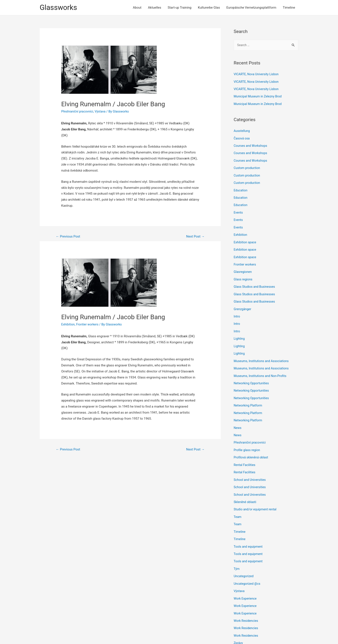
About (137, 8)
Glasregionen (243, 269)
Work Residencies (246, 611)
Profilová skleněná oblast (252, 451)
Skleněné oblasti (245, 494)
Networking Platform (249, 400)
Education (241, 189)
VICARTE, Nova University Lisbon (257, 75)
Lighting (239, 335)
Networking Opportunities (252, 378)
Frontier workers (88, 325)
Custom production (247, 167)
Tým (237, 560)
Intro (237, 313)
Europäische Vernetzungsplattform (251, 8)
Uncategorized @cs (248, 574)
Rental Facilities (245, 458)
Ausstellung (242, 131)
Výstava (102, 112)
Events (238, 211)
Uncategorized (244, 567)
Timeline (289, 8)
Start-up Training (180, 8)
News (238, 422)
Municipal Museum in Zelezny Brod (259, 97)
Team (238, 509)
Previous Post (69, 237)
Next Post (195, 237)
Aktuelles (155, 8)
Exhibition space (245, 240)
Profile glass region (247, 444)
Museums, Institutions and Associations (262, 356)
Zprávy (239, 633)
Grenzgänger (243, 305)
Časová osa (242, 138)
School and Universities (250, 473)
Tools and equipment (249, 538)
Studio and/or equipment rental (256, 502)
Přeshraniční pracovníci (78, 112)
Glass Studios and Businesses (255, 283)
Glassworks (59, 8)
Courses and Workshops (251, 145)
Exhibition (68, 325)
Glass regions (243, 276)
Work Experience (246, 589)
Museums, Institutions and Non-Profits (261, 371)
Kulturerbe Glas (209, 8)
